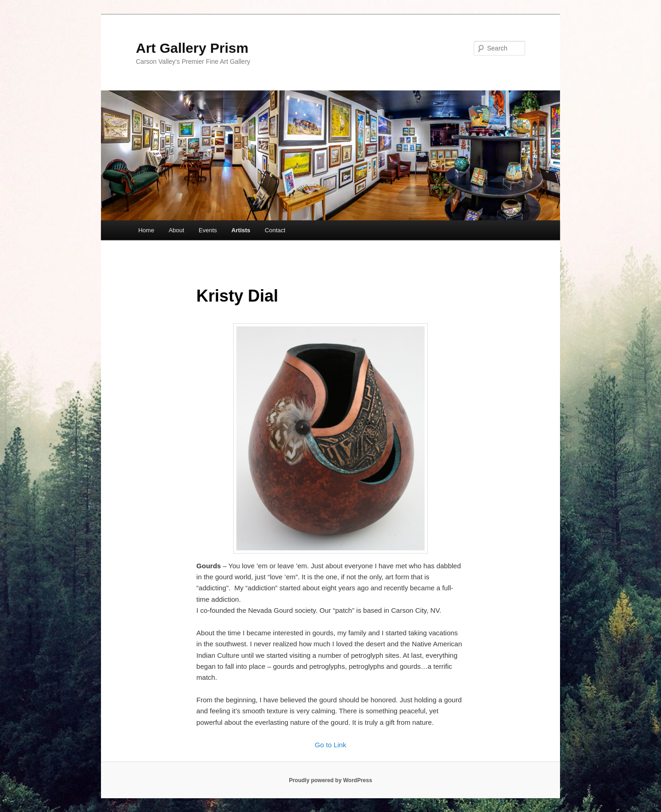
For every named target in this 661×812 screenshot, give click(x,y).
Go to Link (330, 745)
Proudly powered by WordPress (330, 780)
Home (146, 230)
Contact (275, 230)
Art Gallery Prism (192, 48)
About (176, 230)
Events (208, 230)
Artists (241, 230)
